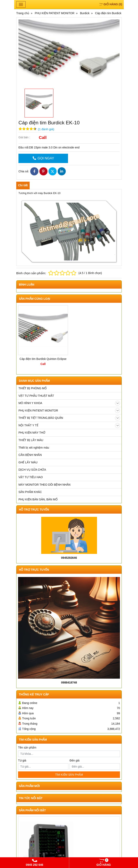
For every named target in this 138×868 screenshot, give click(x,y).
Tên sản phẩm (27, 748)
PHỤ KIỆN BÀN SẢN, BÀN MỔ (38, 499)
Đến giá (74, 760)
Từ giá (22, 760)
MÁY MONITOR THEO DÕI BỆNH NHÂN (44, 485)
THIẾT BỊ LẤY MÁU (31, 440)
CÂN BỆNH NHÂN (30, 455)
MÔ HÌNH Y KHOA (69, 403)
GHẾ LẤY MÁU (28, 462)
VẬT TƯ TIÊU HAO (31, 477)
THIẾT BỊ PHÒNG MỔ (33, 388)
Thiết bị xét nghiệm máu (34, 448)
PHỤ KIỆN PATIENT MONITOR (69, 411)
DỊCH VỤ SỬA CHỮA (32, 470)
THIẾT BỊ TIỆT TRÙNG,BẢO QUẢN (69, 418)
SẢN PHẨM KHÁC (30, 492)
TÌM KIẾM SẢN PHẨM (69, 775)
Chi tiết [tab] (23, 185)
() (111, 4)
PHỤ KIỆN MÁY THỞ (32, 433)
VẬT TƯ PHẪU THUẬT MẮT (36, 396)
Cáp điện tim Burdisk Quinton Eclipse (43, 359)
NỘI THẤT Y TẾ (69, 425)
